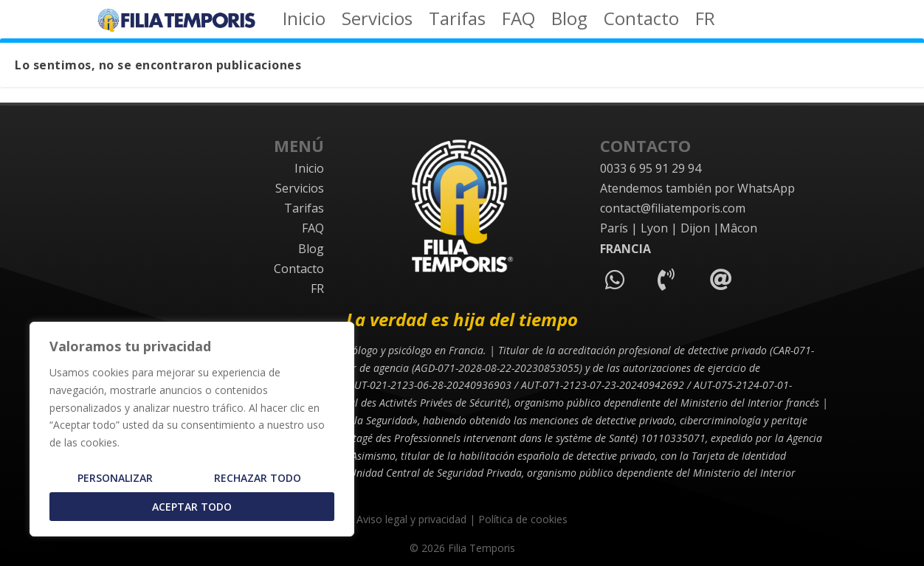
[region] (192, 429)
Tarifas (457, 21)
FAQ (518, 21)
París (614, 228)
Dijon (695, 228)
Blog (569, 21)
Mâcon (738, 228)
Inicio (304, 21)
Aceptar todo (192, 507)
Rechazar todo (258, 478)
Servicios (377, 21)
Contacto (641, 21)
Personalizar (115, 478)
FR (705, 21)
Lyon (654, 228)
